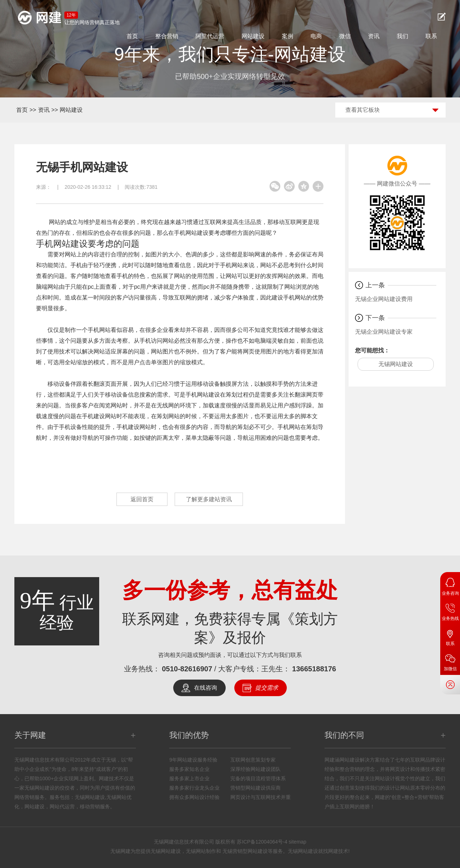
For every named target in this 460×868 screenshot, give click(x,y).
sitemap (297, 842)
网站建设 (253, 36)
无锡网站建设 (396, 364)
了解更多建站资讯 (209, 499)
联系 (431, 36)
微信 (345, 36)
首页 (132, 36)
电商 (316, 36)
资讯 (374, 36)
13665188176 (314, 669)
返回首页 (142, 499)
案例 (287, 36)
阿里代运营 (210, 36)
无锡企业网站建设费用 (384, 299)
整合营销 (167, 36)
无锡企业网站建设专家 (384, 332)
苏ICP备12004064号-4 (262, 842)
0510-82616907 (187, 669)
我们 (402, 36)
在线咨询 (206, 688)
